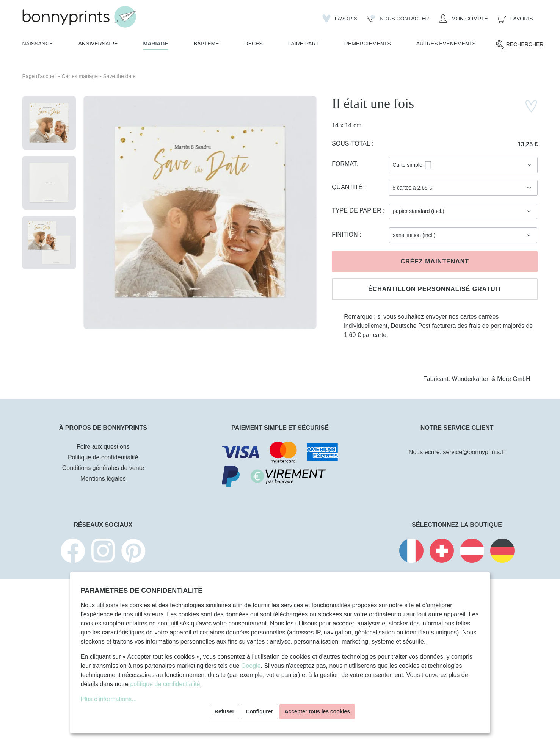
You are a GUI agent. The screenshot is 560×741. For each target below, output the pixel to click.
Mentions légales (103, 479)
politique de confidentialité (165, 684)
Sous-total (352, 143)
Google (251, 666)
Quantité (348, 187)
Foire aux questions (103, 447)
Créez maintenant (435, 261)
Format (344, 164)
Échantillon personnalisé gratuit (435, 289)
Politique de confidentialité (103, 457)
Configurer (259, 711)
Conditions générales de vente (103, 468)
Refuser (224, 711)
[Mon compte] (464, 19)
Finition (346, 234)
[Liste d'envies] (340, 19)
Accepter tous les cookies (317, 711)
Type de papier (357, 211)
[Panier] (515, 19)
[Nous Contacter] (398, 19)
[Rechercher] (520, 45)
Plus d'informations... (109, 699)
